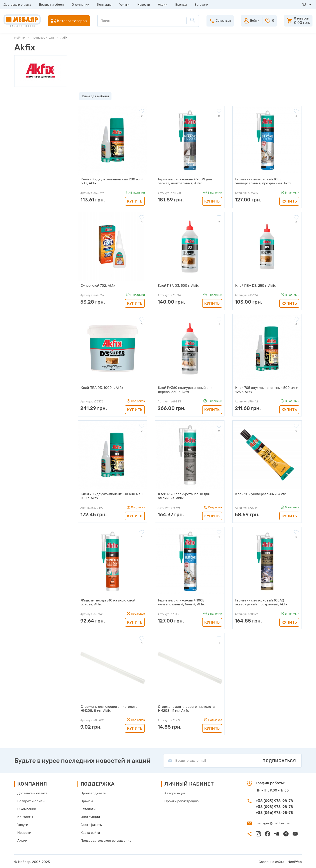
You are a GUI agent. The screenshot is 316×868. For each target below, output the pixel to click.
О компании (81, 5)
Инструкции (91, 816)
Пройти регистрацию (181, 800)
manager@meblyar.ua (272, 822)
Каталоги (88, 808)
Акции (163, 5)
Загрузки (201, 5)
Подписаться (279, 760)
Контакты (104, 5)
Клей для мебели (94, 96)
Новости (144, 5)
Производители (43, 38)
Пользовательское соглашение (106, 840)
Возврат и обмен (51, 5)
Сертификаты (92, 824)
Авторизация (174, 792)
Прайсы (87, 800)
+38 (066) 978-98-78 (274, 811)
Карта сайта (91, 832)
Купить (135, 201)
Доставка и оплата (17, 5)
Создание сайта (272, 861)
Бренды (181, 5)
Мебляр (20, 38)
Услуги (124, 5)
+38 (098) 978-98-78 (274, 806)
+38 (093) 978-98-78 (274, 800)
